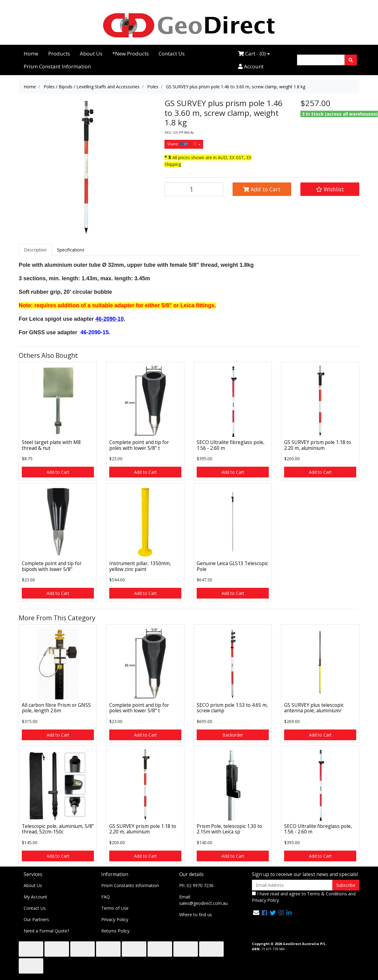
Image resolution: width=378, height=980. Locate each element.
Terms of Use (115, 908)
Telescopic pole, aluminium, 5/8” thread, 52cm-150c (58, 829)
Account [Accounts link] (251, 66)
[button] (330, 189)
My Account (35, 897)
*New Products (131, 54)
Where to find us (196, 915)
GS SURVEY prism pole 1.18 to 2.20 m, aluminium (318, 445)
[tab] (35, 250)
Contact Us (172, 54)
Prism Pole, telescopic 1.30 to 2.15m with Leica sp (229, 829)
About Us (91, 54)
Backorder (233, 735)
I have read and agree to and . (304, 897)
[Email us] (256, 913)
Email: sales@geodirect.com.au (203, 900)
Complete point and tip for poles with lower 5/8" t (139, 445)
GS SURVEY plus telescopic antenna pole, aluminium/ (314, 708)
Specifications (71, 250)
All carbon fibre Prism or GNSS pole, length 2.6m (56, 708)
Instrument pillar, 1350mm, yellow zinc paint (140, 566)
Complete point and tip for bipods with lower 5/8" (52, 566)
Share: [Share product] (182, 144)
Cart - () (252, 54)
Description (35, 250)
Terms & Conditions (327, 894)
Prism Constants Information (130, 885)
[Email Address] (292, 885)
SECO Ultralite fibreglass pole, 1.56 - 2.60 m (231, 445)
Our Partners (36, 919)
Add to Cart (262, 189)
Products (59, 54)
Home (31, 54)
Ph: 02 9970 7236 (196, 885)
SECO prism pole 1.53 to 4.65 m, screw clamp (232, 708)
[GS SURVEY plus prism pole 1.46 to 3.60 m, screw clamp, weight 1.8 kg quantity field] (194, 189)
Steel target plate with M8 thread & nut (51, 445)
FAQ (106, 897)
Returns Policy (115, 931)
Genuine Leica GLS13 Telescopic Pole (232, 566)
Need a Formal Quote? (46, 931)
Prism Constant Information (57, 66)
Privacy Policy (115, 919)
